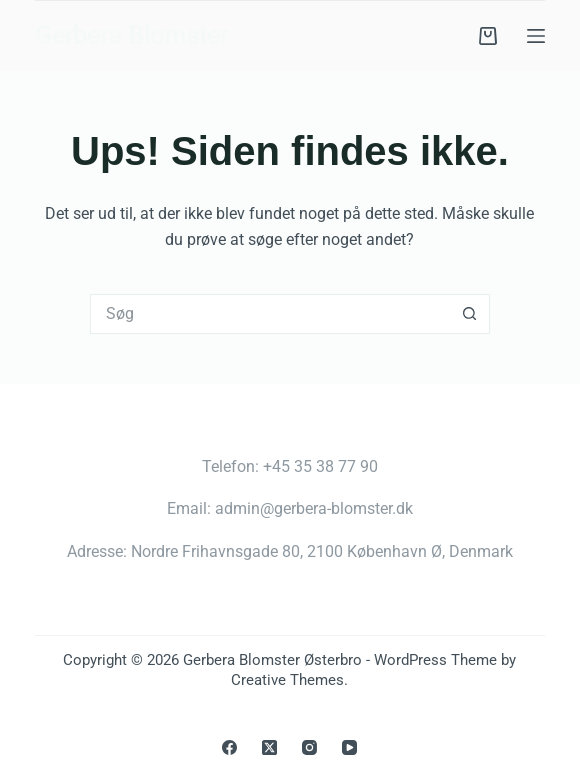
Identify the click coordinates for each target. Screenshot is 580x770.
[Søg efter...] (270, 314)
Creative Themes (287, 680)
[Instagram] (309, 747)
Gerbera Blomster (131, 35)
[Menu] (536, 36)
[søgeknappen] (470, 314)
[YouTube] (349, 747)
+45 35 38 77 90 (320, 466)
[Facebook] (229, 747)
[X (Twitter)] (269, 747)
